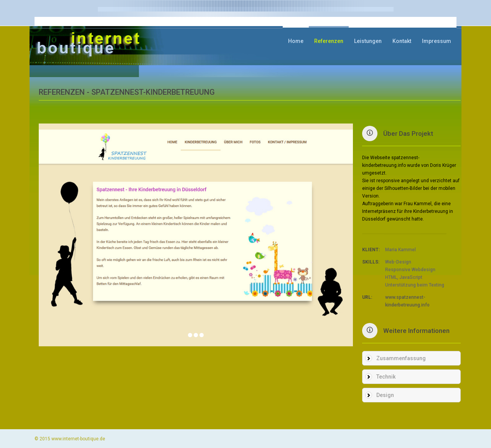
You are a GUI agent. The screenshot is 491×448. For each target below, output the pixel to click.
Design (385, 395)
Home (296, 41)
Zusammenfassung (401, 358)
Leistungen (368, 41)
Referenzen (329, 41)
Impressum (437, 41)
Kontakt (402, 41)
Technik (386, 377)
